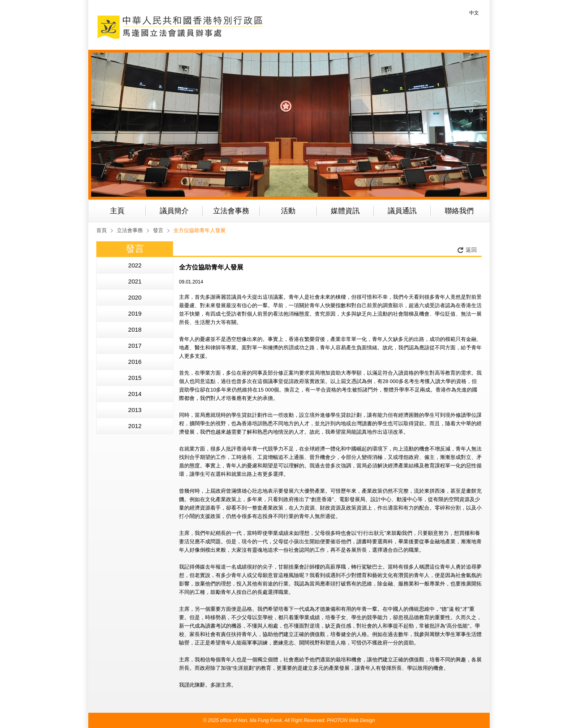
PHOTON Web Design (351, 720)
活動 (288, 211)
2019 (135, 313)
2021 (135, 281)
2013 (135, 410)
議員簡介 (174, 211)
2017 (135, 346)
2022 (135, 265)
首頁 (102, 230)
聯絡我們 (459, 211)
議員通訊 (402, 211)
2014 (135, 394)
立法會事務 (231, 211)
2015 (135, 378)
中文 (474, 13)
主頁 (117, 211)
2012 (135, 426)
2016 (135, 362)
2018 (135, 329)
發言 (158, 230)
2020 (135, 297)
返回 (471, 250)
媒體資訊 (345, 211)
